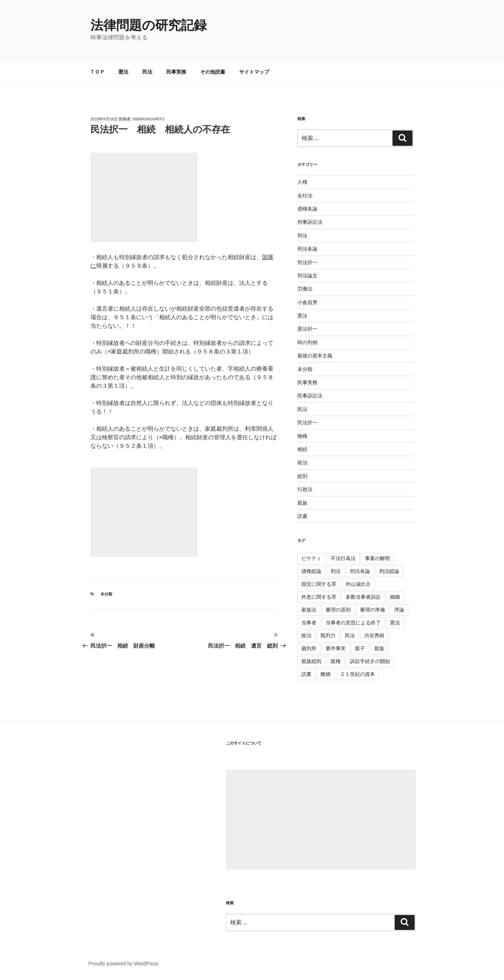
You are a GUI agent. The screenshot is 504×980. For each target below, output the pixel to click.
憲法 (123, 72)
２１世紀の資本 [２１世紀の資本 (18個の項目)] (357, 674)
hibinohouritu (149, 119)
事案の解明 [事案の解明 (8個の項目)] (377, 558)
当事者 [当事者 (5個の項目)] (309, 623)
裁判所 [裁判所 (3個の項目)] (309, 648)
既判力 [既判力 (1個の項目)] (328, 635)
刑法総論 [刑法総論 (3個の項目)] (389, 571)
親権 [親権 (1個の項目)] (336, 661)
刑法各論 (307, 249)
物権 (302, 436)
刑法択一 (307, 262)
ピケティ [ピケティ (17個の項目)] (311, 558)
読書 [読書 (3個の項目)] (306, 674)
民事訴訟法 (310, 396)
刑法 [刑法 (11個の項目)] (336, 571)
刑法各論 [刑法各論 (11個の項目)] (360, 571)
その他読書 (213, 72)
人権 (302, 182)
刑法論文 (307, 276)
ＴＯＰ (97, 72)
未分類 (106, 594)
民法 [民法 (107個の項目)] (350, 635)
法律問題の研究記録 (149, 25)
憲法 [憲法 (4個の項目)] (395, 623)
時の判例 (307, 342)
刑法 (302, 236)
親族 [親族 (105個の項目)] (379, 648)
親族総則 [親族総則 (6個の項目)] (311, 661)
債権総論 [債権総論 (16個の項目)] (311, 571)
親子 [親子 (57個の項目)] (360, 648)
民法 (147, 72)
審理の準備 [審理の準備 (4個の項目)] (372, 610)
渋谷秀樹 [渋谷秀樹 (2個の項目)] (374, 635)
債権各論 (307, 209)
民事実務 (176, 72)
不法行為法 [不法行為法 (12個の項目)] (343, 558)
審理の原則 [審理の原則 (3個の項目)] (338, 610)
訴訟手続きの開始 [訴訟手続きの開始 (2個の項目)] (370, 661)
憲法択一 (307, 329)
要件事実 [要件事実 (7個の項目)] (336, 648)
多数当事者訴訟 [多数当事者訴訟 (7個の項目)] (363, 597)
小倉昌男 (307, 302)
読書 (302, 516)
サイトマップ (254, 72)
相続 (302, 449)
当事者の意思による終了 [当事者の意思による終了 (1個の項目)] (353, 623)
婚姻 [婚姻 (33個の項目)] (395, 597)
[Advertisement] (321, 820)
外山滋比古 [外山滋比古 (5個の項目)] (358, 584)
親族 (302, 503)
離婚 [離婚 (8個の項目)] (326, 674)
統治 (302, 462)
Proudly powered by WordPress (123, 964)
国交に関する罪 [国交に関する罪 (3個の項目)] (319, 584)
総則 (302, 476)
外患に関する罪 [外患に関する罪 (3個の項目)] (319, 597)
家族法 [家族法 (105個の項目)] (309, 610)
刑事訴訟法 (310, 222)
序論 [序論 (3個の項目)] (399, 610)
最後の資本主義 (315, 356)
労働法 (305, 289)
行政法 (305, 489)
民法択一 (307, 422)
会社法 (305, 195)
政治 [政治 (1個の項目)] (306, 635)
